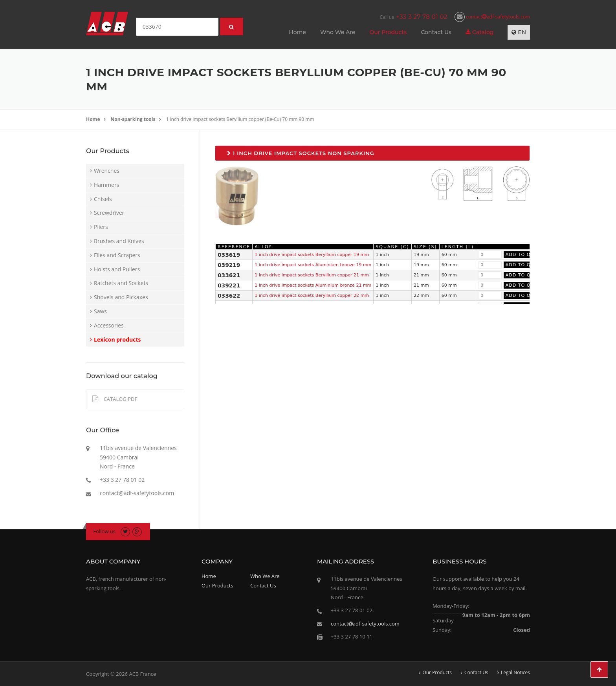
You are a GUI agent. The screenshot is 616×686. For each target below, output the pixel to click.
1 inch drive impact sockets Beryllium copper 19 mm (312, 255)
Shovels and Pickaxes (121, 297)
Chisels (103, 199)
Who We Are (338, 32)
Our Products (388, 32)
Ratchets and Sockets (121, 283)
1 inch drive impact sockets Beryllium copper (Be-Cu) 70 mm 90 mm (240, 119)
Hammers (106, 185)
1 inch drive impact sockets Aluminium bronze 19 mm (313, 265)
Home (297, 32)
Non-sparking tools (133, 119)
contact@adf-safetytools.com (137, 493)
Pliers (101, 227)
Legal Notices (515, 673)
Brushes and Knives (119, 241)
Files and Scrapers (117, 255)
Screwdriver (109, 213)
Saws (100, 311)
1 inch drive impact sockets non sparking (301, 153)
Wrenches (107, 171)
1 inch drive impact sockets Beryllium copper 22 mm (312, 295)
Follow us (105, 531)
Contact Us (436, 32)
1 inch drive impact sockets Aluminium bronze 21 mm (313, 285)
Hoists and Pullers (117, 269)
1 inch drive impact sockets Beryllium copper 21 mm (312, 275)
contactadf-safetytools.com (492, 17)
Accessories (109, 325)
